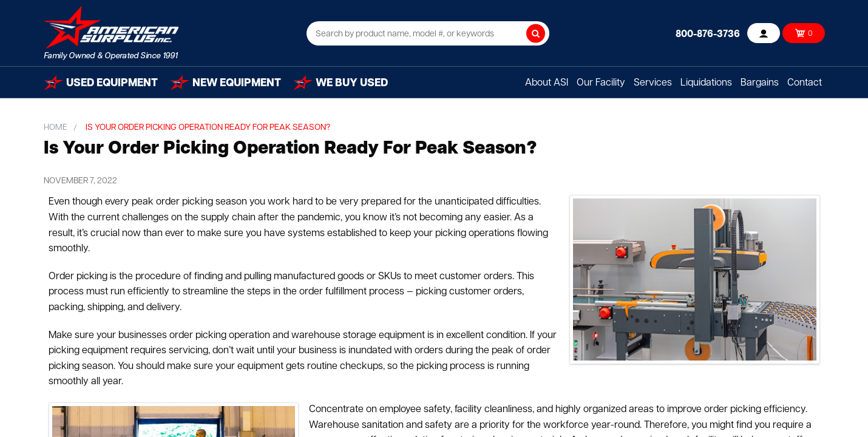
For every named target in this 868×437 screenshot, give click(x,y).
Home (56, 128)
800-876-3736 (708, 35)
